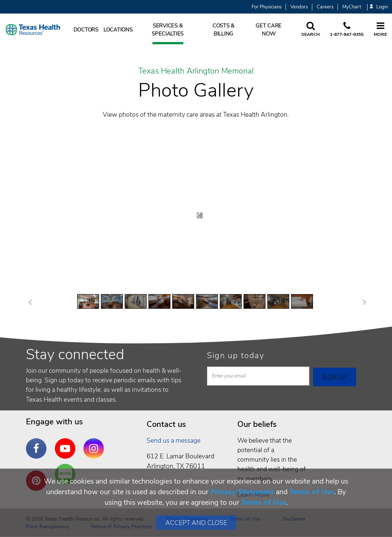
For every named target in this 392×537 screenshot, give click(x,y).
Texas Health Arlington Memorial (196, 71)
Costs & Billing (223, 30)
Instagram (95, 443)
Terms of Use (312, 492)
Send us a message (174, 440)
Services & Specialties (168, 30)
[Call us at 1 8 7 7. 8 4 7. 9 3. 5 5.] (347, 30)
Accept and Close (196, 523)
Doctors (86, 30)
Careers (325, 7)
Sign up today (236, 356)
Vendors (299, 7)
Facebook (38, 443)
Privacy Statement (242, 492)
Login (379, 7)
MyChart (352, 7)
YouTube (67, 443)
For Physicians (267, 7)
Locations (118, 30)
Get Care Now (269, 30)
